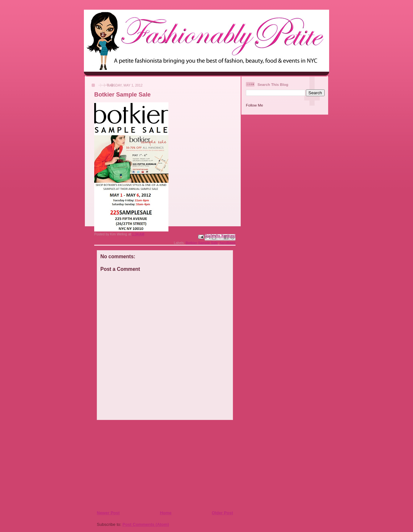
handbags (228, 243)
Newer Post (108, 513)
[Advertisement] (136, 465)
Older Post (222, 513)
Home (166, 513)
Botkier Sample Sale (202, 243)
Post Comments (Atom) (146, 524)
